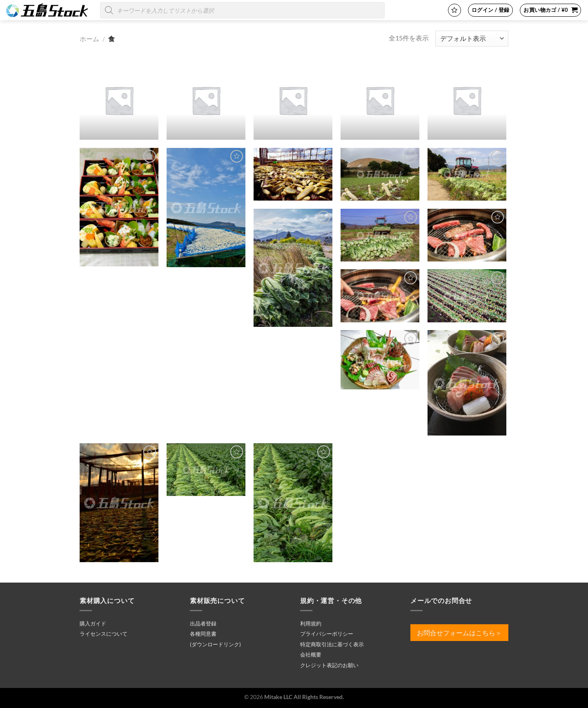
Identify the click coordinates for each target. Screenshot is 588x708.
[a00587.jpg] (206, 469)
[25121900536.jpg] (380, 296)
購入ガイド (93, 623)
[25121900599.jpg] (380, 360)
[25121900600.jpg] (467, 383)
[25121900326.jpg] (467, 174)
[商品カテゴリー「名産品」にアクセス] (206, 100)
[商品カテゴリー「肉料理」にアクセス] (293, 100)
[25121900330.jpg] (380, 235)
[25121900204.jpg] (119, 207)
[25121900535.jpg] (467, 235)
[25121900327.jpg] (293, 268)
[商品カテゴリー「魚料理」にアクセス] (467, 100)
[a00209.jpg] (119, 503)
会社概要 (311, 654)
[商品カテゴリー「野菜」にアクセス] (380, 100)
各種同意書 (203, 634)
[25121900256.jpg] (293, 174)
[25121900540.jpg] (467, 296)
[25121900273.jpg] (380, 174)
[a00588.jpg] (293, 503)
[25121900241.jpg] (206, 208)
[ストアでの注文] (472, 39)
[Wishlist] (454, 10)
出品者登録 (203, 623)
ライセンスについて (104, 634)
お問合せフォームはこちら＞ (459, 633)
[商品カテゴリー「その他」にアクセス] (119, 100)
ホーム (89, 39)
